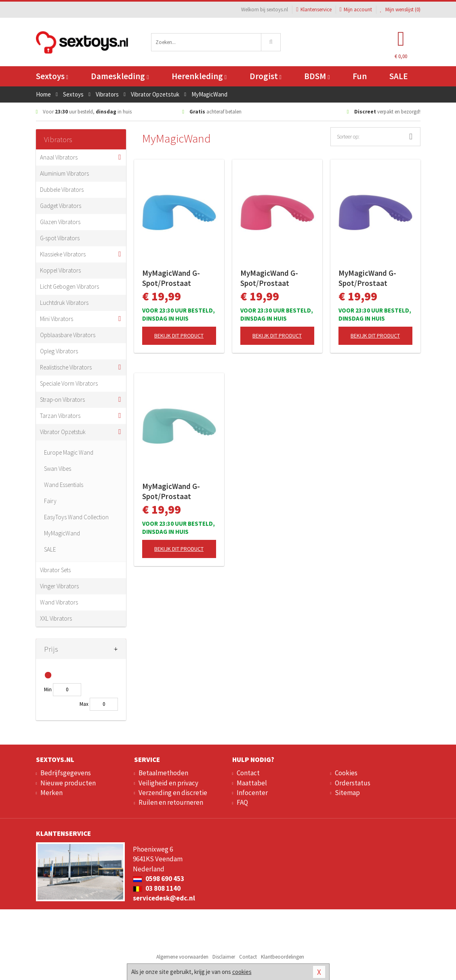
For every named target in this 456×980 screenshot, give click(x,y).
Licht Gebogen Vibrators (69, 286)
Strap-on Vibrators (62, 400)
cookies (242, 972)
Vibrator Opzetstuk (63, 432)
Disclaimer (224, 957)
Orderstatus (353, 783)
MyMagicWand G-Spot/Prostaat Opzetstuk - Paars (369, 278)
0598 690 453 (159, 879)
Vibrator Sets (55, 570)
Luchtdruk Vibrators (64, 303)
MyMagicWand (62, 533)
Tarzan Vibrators (60, 416)
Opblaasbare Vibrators (68, 335)
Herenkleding (199, 76)
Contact (248, 773)
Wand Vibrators (59, 602)
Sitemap (347, 793)
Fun (360, 76)
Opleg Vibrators (59, 351)
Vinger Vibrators (59, 586)
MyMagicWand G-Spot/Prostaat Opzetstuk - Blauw (173, 278)
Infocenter (252, 793)
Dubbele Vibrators (62, 190)
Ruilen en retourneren (171, 802)
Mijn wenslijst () (400, 9)
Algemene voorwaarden (182, 957)
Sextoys (52, 76)
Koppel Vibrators (60, 270)
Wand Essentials (64, 485)
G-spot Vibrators (60, 238)
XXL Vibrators (56, 618)
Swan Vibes (58, 469)
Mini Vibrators (57, 319)
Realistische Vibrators (66, 367)
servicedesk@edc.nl (164, 898)
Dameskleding (120, 76)
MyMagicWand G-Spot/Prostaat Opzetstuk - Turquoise (171, 491)
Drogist (266, 76)
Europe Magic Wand (69, 452)
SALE (399, 76)
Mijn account (356, 9)
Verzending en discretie (173, 793)
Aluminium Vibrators (64, 173)
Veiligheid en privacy (168, 783)
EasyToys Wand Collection (76, 517)
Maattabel (252, 783)
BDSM (317, 76)
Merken (51, 793)
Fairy (50, 501)
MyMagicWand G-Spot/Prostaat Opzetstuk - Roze (269, 278)
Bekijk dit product (179, 336)
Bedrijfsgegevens (66, 773)
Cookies (346, 773)
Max (84, 704)
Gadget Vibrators (61, 206)
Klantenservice (314, 9)
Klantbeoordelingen (283, 957)
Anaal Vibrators (59, 157)
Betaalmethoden (163, 773)
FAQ (242, 802)
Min (48, 689)
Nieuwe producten (68, 783)
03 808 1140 (157, 888)
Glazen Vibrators (60, 222)
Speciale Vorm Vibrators (69, 383)
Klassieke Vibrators (63, 254)
